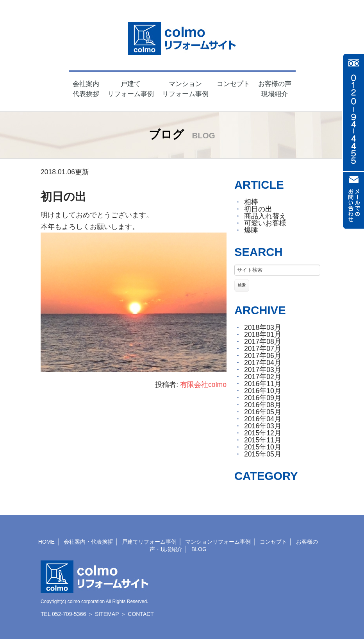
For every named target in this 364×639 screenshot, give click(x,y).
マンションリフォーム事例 (218, 542)
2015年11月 (263, 440)
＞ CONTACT (137, 614)
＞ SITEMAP (103, 614)
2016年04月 (263, 419)
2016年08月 (263, 405)
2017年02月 (263, 377)
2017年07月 (263, 349)
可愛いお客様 (265, 223)
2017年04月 (263, 363)
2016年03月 (263, 426)
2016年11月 (263, 384)
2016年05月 (263, 412)
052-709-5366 (69, 614)
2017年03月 (263, 370)
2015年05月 (263, 454)
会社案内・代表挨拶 (88, 542)
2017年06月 (263, 356)
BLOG (199, 549)
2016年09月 (263, 398)
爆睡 (251, 230)
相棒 (251, 202)
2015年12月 (263, 433)
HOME (46, 542)
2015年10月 (263, 447)
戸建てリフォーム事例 (149, 542)
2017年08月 (263, 342)
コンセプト (273, 542)
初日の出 (63, 197)
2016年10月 (263, 391)
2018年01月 (263, 335)
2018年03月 (263, 328)
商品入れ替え (265, 216)
